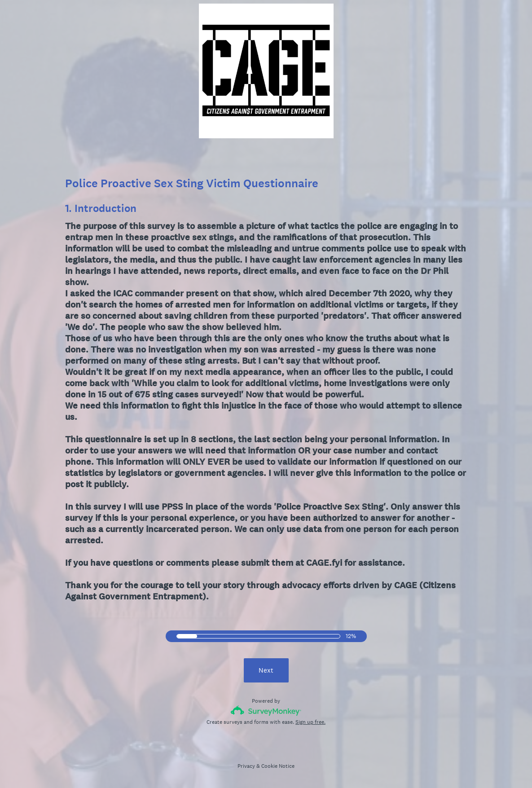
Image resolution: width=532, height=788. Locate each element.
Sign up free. (310, 722)
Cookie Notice (278, 766)
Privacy (246, 766)
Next (266, 670)
